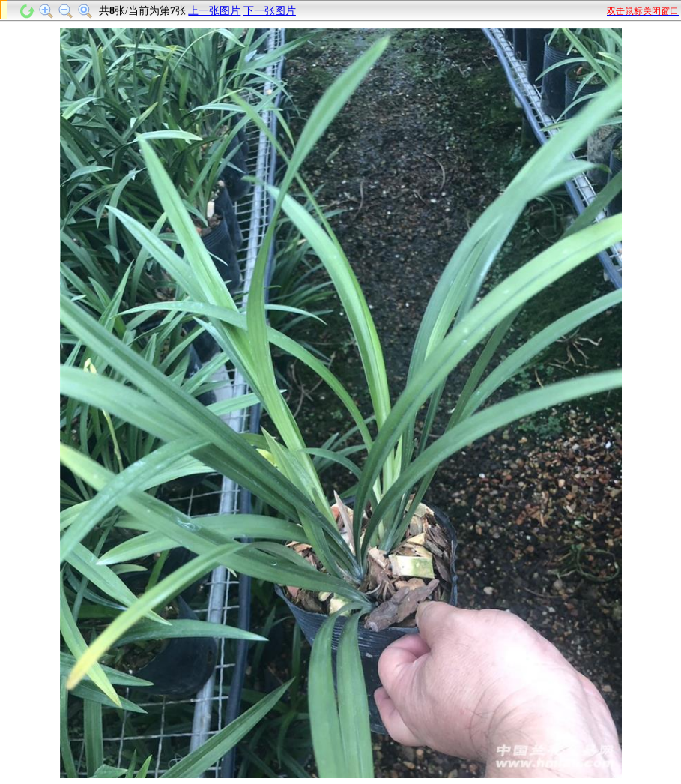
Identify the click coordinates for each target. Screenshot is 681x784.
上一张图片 (214, 11)
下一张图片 (270, 11)
